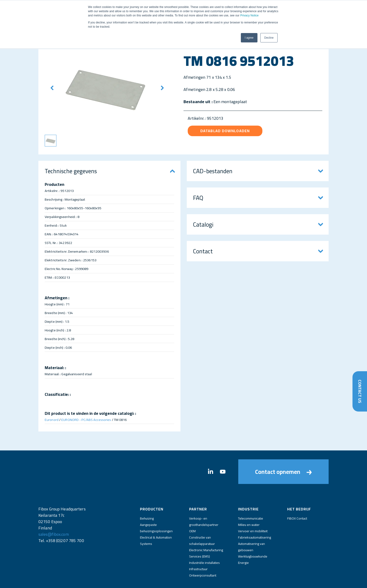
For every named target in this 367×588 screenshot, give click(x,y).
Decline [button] (269, 38)
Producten (152, 491)
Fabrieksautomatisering (255, 519)
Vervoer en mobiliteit (253, 513)
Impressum (172, 581)
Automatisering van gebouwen (251, 529)
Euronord (52, 420)
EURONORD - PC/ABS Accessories (86, 420)
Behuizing (147, 500)
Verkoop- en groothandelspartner (204, 504)
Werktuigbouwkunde (253, 538)
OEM (192, 513)
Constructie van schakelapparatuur (202, 522)
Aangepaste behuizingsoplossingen (156, 510)
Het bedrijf (299, 491)
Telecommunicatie (251, 500)
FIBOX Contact (297, 500)
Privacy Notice (250, 15)
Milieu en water (249, 507)
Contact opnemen (283, 463)
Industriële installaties (204, 545)
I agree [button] (249, 38)
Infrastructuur (198, 551)
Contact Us (360, 391)
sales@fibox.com (54, 516)
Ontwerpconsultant (203, 557)
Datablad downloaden (225, 131)
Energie (243, 545)
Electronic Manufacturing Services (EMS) (206, 535)
